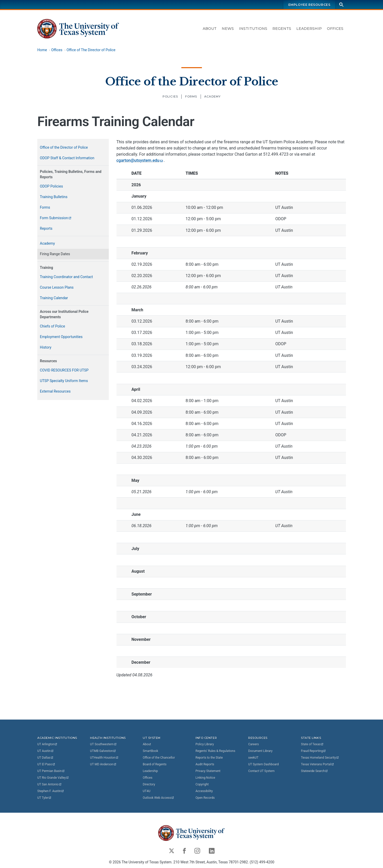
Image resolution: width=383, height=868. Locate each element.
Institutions (253, 29)
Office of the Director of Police (191, 81)
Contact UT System (261, 771)
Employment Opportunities (61, 337)
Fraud (314, 751)
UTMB (103, 751)
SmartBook (150, 751)
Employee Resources (309, 5)
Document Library (260, 751)
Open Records (205, 798)
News (228, 29)
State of (312, 744)
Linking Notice (205, 778)
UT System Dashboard (264, 764)
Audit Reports (205, 764)
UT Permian (51, 771)
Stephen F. (51, 791)
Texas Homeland (320, 758)
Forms (191, 96)
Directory (149, 784)
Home (42, 50)
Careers (253, 744)
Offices (335, 29)
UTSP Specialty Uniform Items (64, 381)
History (46, 347)
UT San (50, 784)
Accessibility (204, 791)
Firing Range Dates (55, 254)
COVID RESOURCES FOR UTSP (64, 370)
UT (47, 744)
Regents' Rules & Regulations (215, 751)
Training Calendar (54, 298)
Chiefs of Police (52, 326)
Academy (212, 96)
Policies (170, 96)
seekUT (253, 758)
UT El (46, 764)
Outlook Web (159, 798)
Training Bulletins (54, 197)
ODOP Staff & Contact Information (67, 158)
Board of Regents (155, 764)
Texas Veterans (318, 764)
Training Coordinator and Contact (66, 277)
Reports (46, 228)
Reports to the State (209, 758)
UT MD (103, 764)
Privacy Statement (208, 771)
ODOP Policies (51, 186)
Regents (282, 29)
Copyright (202, 784)
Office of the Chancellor (159, 758)
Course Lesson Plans (57, 287)
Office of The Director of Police (91, 50)
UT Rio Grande (53, 778)
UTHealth (104, 758)
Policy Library (205, 744)
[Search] (341, 5)
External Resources (55, 391)
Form (56, 218)
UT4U (146, 791)
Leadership (309, 29)
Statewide (315, 771)
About (210, 29)
